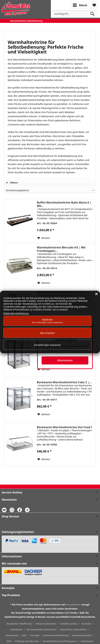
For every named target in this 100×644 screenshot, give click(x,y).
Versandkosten (73, 605)
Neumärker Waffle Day (19, 624)
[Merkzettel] (94, 5)
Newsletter (16, 629)
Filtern (12, 183)
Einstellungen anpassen (47, 345)
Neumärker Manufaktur (74, 629)
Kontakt (35, 635)
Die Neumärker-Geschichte (42, 629)
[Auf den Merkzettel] (44, 238)
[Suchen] (92, 14)
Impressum (87, 641)
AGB (9, 641)
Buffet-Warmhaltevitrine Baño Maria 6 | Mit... (64, 204)
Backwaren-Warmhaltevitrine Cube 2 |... (64, 382)
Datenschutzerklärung (56, 635)
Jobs (24, 635)
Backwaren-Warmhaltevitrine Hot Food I (64, 427)
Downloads (12, 635)
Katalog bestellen (82, 635)
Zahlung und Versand (27, 641)
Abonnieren (65, 360)
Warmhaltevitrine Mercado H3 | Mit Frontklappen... (61, 249)
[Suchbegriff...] (74, 14)
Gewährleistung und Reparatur (60, 641)
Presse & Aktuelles (46, 624)
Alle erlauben (48, 333)
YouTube (86, 624)
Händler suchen (69, 624)
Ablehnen (47, 321)
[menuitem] (80, 5)
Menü (80, 5)
